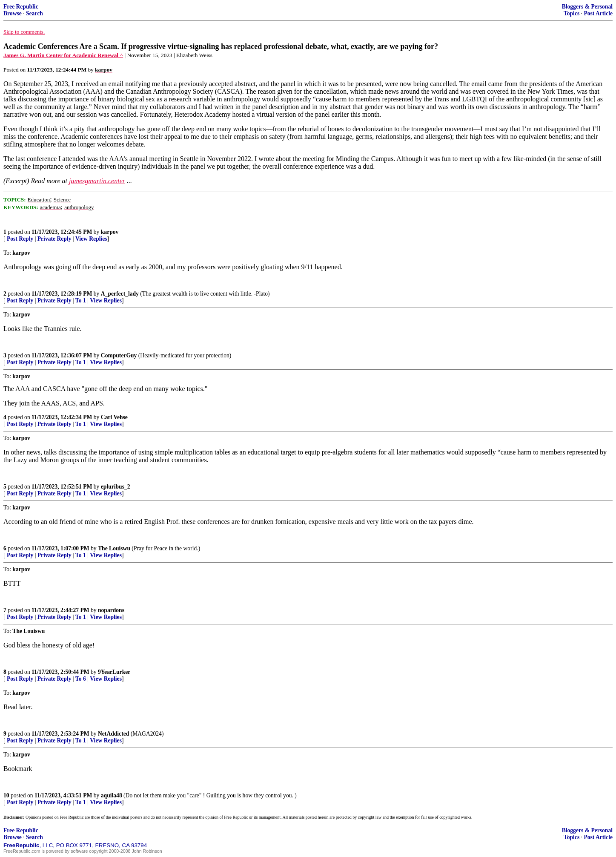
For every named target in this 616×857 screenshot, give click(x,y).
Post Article (598, 13)
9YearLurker (114, 672)
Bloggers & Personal (587, 7)
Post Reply (20, 239)
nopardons (111, 610)
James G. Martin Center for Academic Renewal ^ (63, 55)
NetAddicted (113, 734)
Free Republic (21, 7)
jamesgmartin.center (97, 181)
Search (34, 13)
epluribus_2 (116, 487)
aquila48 (112, 795)
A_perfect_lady (120, 294)
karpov (110, 232)
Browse (13, 13)
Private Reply (54, 239)
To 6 (81, 679)
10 (6, 795)
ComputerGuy (119, 355)
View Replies (91, 239)
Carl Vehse (114, 417)
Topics (572, 13)
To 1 (81, 301)
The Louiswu (114, 548)
